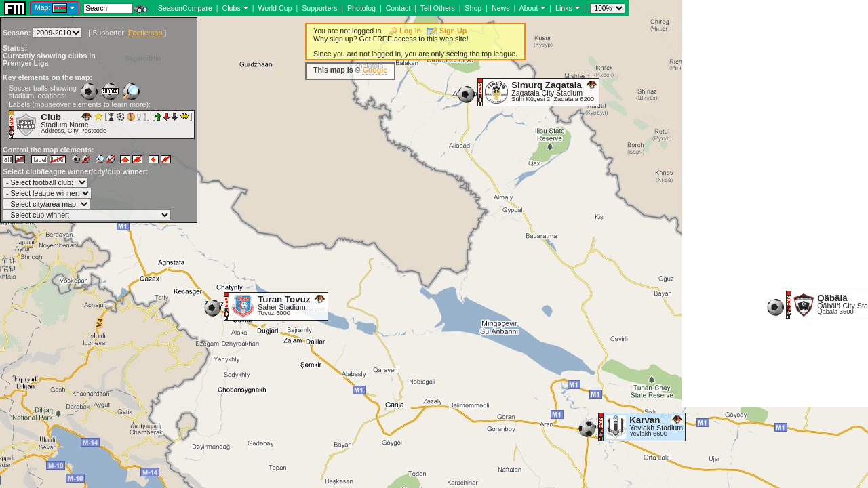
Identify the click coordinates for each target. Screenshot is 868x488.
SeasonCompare (185, 8)
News (501, 8)
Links (564, 8)
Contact (398, 8)
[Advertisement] (775, 203)
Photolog (361, 8)
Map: (43, 7)
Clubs (232, 8)
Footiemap (145, 33)
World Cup (275, 8)
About (529, 8)
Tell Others (438, 8)
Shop (473, 8)
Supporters (319, 8)
